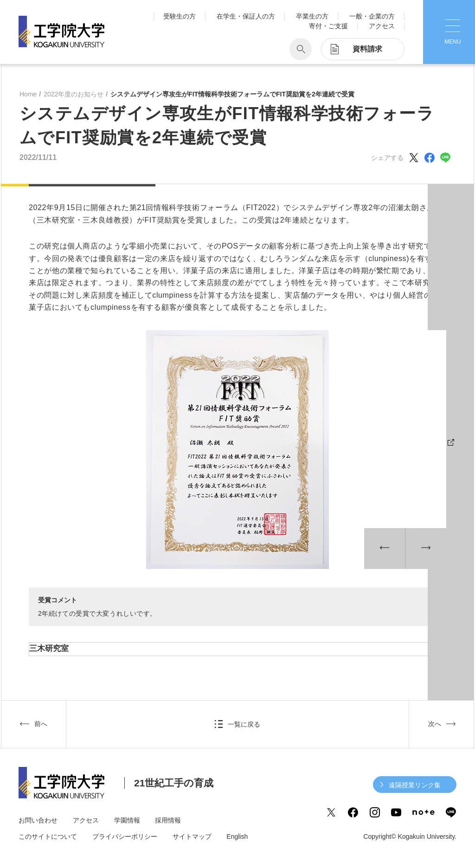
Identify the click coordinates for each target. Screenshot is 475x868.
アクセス (382, 26)
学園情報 (127, 820)
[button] (385, 549)
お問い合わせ (38, 820)
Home (28, 94)
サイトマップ (192, 836)
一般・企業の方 (372, 16)
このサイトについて (48, 836)
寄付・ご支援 (328, 26)
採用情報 (168, 820)
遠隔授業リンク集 (415, 785)
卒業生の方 (312, 16)
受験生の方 (180, 16)
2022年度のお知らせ (74, 94)
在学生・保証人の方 (246, 16)
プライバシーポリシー (125, 836)
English (237, 836)
